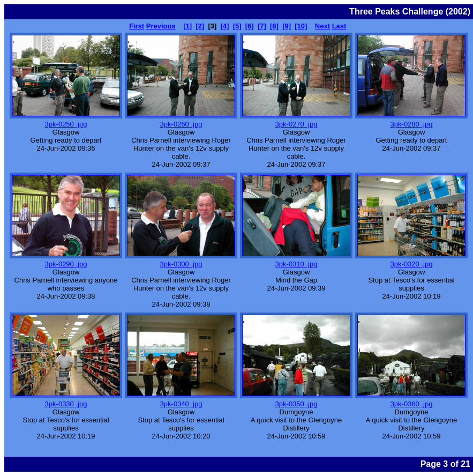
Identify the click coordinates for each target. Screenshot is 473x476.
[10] (301, 26)
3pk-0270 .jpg (296, 124)
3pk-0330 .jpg (66, 404)
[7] (262, 26)
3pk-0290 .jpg (66, 264)
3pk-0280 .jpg (412, 124)
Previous (161, 26)
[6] (250, 26)
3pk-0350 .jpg (296, 404)
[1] (187, 26)
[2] (200, 26)
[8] (274, 26)
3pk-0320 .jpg (412, 264)
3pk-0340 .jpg (181, 404)
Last (339, 26)
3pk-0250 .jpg (66, 124)
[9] (287, 26)
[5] (237, 26)
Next (322, 26)
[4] (225, 26)
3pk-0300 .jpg (181, 264)
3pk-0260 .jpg (181, 124)
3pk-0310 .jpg (296, 264)
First (137, 26)
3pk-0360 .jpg (412, 404)
